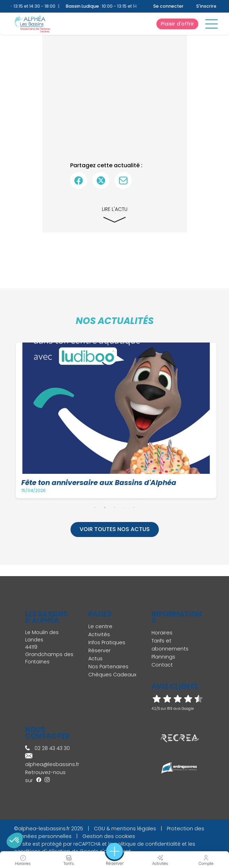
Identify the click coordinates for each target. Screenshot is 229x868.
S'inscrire (206, 6)
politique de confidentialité (147, 844)
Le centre (100, 626)
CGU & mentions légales (125, 829)
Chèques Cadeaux (112, 675)
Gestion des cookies (109, 836)
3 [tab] (114, 507)
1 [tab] (95, 507)
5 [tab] (134, 507)
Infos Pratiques (107, 642)
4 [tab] (124, 507)
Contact (162, 665)
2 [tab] (105, 507)
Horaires (162, 633)
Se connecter (168, 6)
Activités (99, 634)
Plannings (163, 657)
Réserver (99, 650)
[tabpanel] (117, 421)
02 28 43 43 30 (47, 748)
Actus (95, 659)
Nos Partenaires (108, 667)
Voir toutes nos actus (115, 529)
